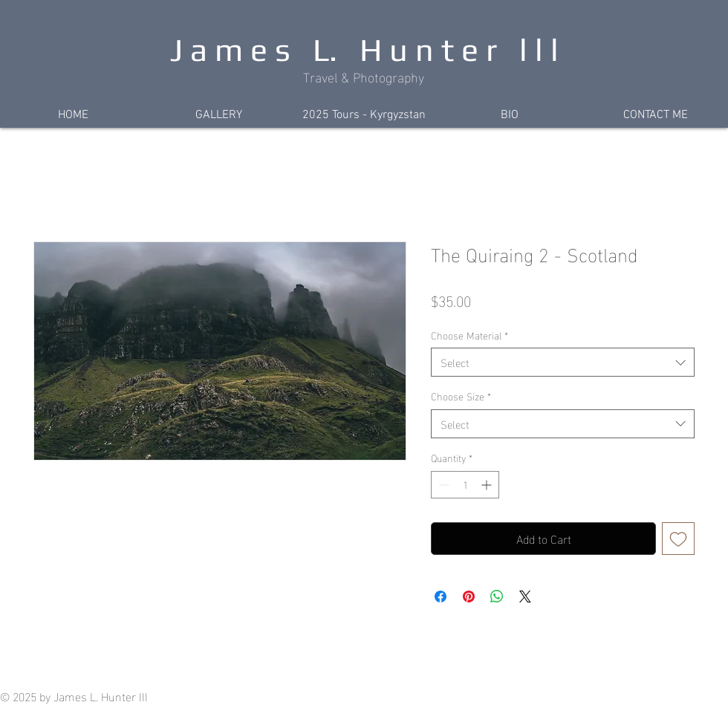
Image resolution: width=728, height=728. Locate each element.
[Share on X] (525, 597)
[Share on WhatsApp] (497, 597)
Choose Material (469, 335)
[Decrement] (442, 485)
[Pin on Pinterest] (469, 597)
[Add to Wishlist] (678, 539)
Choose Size (461, 396)
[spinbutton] (465, 485)
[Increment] (488, 485)
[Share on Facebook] (441, 597)
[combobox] (563, 362)
